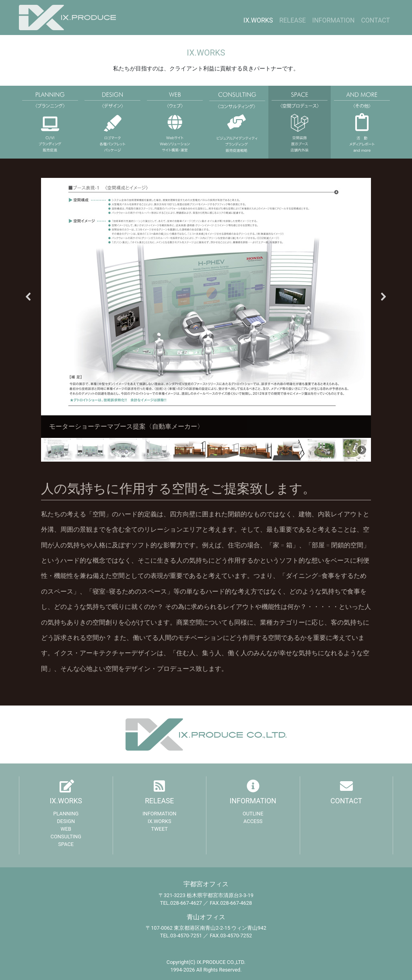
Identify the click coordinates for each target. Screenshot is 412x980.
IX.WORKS (258, 20)
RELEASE (293, 20)
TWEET (160, 829)
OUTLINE (253, 814)
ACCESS (253, 821)
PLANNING (66, 814)
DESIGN (66, 821)
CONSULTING (66, 837)
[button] (29, 297)
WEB (66, 829)
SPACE (66, 844)
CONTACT (375, 20)
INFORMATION (333, 20)
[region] (206, 320)
